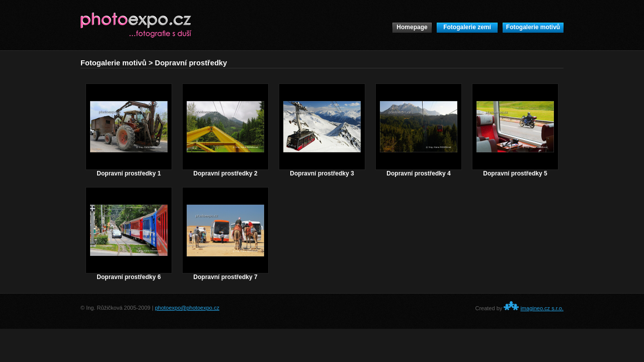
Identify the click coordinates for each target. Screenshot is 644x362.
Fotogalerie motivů (533, 27)
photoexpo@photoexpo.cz (187, 308)
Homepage (412, 27)
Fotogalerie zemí (467, 27)
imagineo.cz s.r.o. (542, 308)
